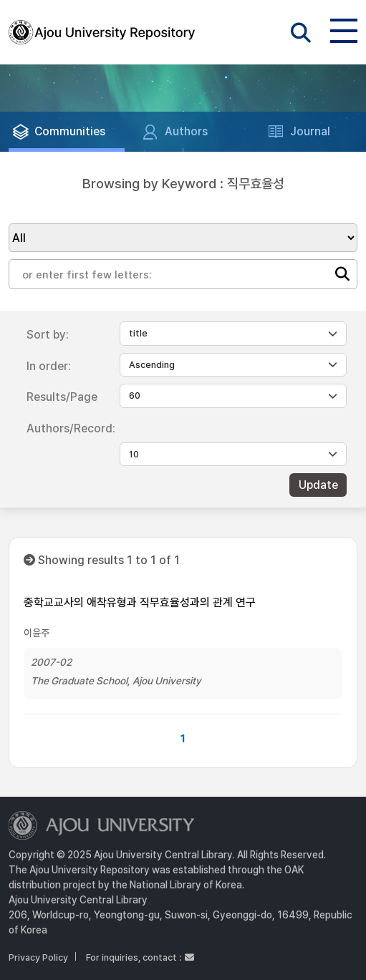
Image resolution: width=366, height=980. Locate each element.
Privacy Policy (38, 957)
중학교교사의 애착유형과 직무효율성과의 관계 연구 (140, 602)
